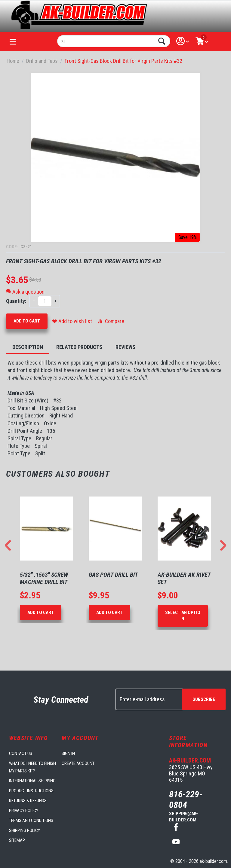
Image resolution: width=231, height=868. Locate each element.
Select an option (183, 616)
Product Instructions (31, 791)
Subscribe (204, 699)
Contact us (21, 753)
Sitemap (17, 840)
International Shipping (32, 781)
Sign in (68, 753)
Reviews (125, 347)
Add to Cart (27, 321)
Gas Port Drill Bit (113, 575)
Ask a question (25, 292)
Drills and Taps (42, 61)
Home (13, 61)
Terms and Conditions (31, 821)
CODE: (12, 247)
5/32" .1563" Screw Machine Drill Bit (44, 578)
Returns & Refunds (28, 801)
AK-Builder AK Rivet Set (184, 578)
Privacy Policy (24, 811)
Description (28, 347)
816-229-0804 (186, 799)
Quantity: (16, 301)
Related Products (79, 347)
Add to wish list (72, 321)
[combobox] (114, 41)
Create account (78, 763)
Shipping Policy (25, 830)
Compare (111, 321)
